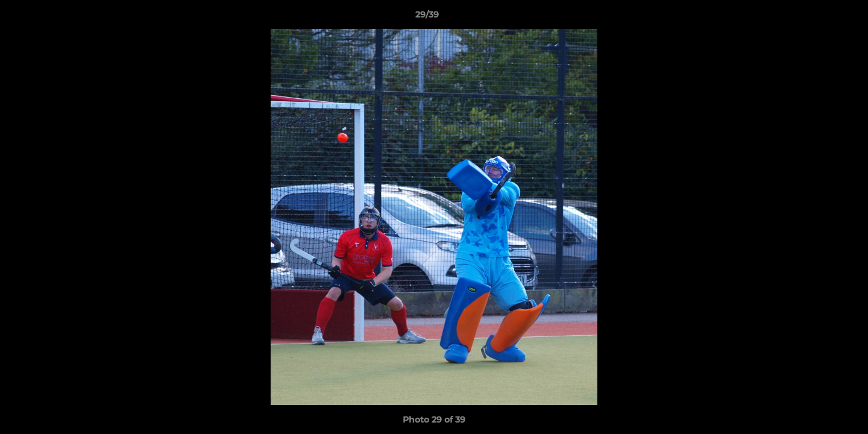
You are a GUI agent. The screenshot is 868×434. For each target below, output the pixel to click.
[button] (817, 17)
